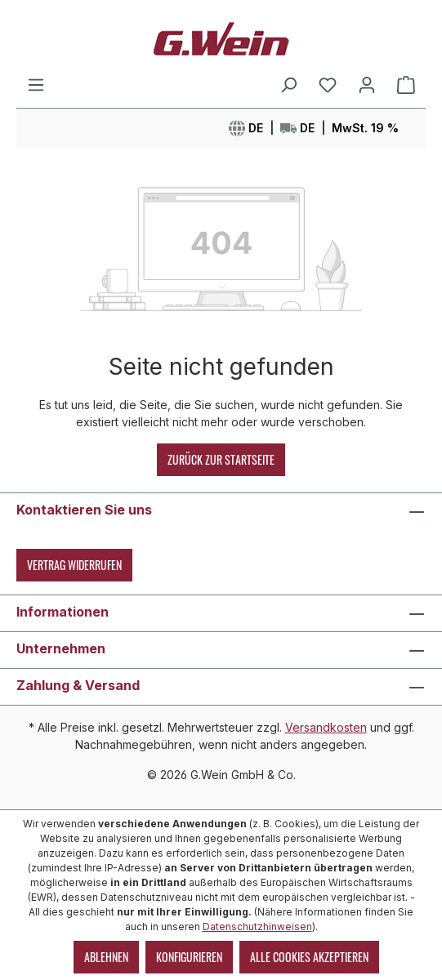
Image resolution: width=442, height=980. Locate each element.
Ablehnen (106, 957)
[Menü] (36, 85)
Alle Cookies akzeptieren (309, 957)
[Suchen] (288, 85)
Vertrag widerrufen (74, 565)
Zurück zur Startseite (221, 459)
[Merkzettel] (328, 85)
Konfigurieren (189, 957)
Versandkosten (326, 727)
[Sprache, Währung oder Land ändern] (314, 128)
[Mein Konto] (367, 85)
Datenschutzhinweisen (257, 927)
